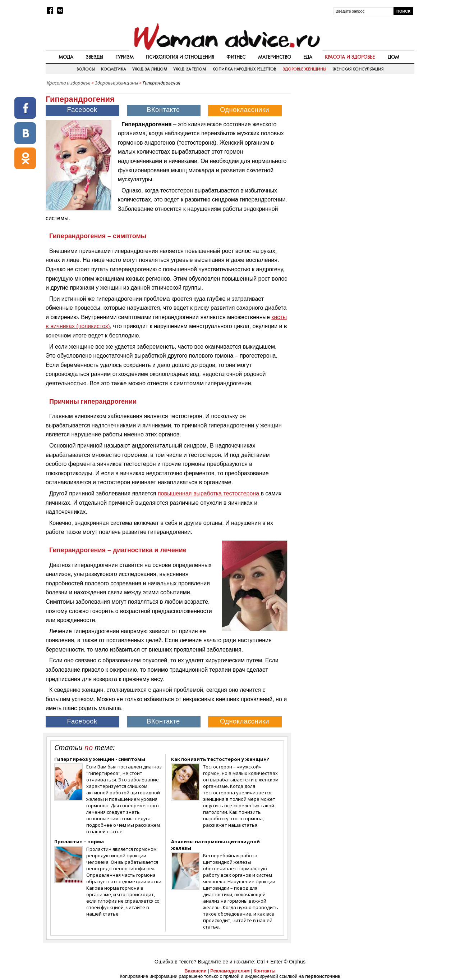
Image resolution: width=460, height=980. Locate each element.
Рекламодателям (230, 971)
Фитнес (236, 57)
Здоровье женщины (304, 69)
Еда (308, 57)
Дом (394, 57)
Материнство (275, 57)
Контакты (264, 971)
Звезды (94, 57)
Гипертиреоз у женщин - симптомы (100, 759)
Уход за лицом (150, 69)
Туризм (125, 57)
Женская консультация (358, 69)
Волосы (86, 69)
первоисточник (323, 976)
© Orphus (295, 962)
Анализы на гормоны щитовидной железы (215, 845)
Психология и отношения (180, 57)
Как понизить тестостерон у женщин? (220, 759)
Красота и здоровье (350, 57)
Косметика (113, 69)
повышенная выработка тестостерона (208, 493)
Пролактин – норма (79, 841)
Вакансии (195, 971)
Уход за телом (190, 69)
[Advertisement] (353, 140)
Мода (66, 57)
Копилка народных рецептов (244, 69)
